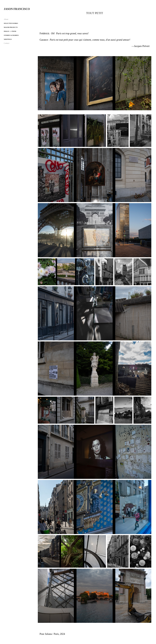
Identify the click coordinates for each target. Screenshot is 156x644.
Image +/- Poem (10, 31)
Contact (7, 43)
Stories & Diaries (11, 35)
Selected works (11, 23)
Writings (8, 39)
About (6, 19)
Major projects (11, 27)
